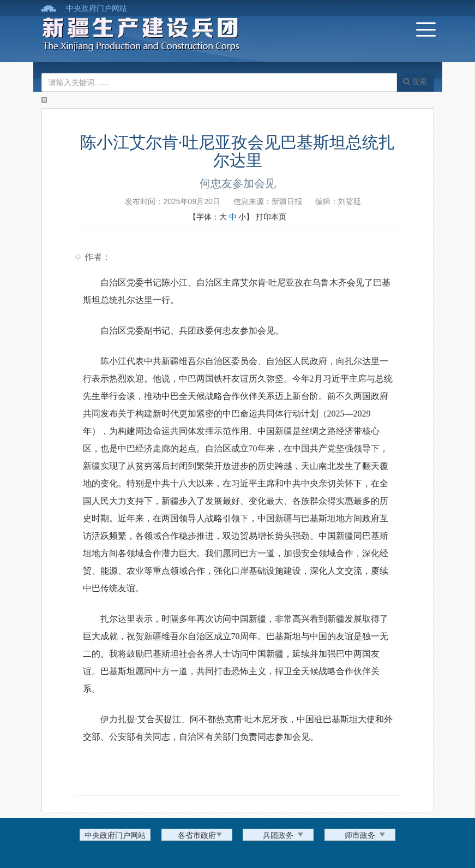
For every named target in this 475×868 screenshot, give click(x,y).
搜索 (415, 81)
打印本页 (271, 217)
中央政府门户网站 (97, 8)
